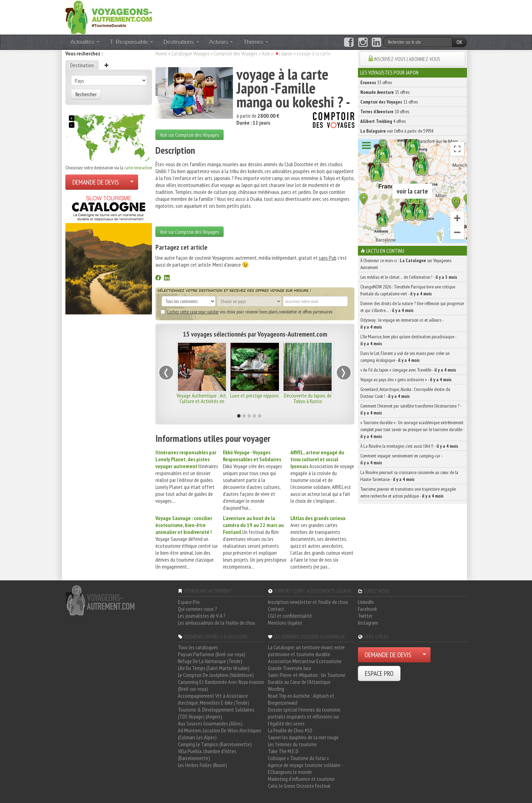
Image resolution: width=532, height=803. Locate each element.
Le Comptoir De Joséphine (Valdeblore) (216, 675)
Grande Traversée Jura (289, 668)
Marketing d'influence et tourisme (301, 779)
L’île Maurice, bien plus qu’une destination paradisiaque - (408, 340)
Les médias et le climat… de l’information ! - (409, 277)
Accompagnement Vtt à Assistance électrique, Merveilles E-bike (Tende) (214, 699)
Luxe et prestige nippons (255, 395)
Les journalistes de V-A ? (202, 616)
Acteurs (221, 42)
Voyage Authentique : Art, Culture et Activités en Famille (202, 401)
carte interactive (138, 168)
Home (161, 53)
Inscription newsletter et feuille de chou (308, 602)
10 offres (385, 111)
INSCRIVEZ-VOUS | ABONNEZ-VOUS (407, 59)
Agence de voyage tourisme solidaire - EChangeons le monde (305, 768)
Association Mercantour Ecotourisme (305, 661)
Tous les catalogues (198, 647)
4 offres (383, 121)
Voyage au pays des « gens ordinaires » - (406, 380)
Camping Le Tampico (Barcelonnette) (215, 744)
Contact (276, 609)
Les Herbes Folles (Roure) (202, 765)
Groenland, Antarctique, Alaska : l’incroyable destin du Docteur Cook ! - (405, 393)
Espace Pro (189, 602)
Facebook (367, 609)
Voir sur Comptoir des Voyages (190, 135)
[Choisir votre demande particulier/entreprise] (132, 182)
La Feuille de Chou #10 (290, 730)
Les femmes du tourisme (292, 744)
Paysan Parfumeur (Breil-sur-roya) (212, 654)
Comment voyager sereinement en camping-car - (401, 459)
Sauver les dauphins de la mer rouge (303, 737)
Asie (266, 53)
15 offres (385, 92)
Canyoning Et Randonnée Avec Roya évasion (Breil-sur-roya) (221, 685)
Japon (287, 53)
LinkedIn (366, 602)
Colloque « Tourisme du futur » (298, 758)
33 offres (376, 82)
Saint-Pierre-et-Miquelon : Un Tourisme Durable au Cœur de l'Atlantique (307, 678)
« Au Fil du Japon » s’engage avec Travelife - (408, 370)
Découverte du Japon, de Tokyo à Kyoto (308, 398)
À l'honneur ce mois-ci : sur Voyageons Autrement (406, 264)
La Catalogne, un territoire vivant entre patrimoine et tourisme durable (306, 651)
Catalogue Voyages (190, 53)
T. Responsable (131, 42)
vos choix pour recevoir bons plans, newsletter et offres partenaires (246, 312)
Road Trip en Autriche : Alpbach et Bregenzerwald (301, 699)
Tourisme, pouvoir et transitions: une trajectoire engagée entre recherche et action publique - (408, 492)
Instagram (368, 623)
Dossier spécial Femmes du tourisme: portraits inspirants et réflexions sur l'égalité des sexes (304, 716)
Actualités (85, 42)
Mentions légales (285, 623)
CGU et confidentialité (290, 616)
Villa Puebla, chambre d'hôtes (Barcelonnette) (207, 755)
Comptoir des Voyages (236, 53)
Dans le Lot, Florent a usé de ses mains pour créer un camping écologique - (405, 357)
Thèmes (256, 42)
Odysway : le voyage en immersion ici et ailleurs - (402, 323)
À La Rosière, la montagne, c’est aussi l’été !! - (409, 446)
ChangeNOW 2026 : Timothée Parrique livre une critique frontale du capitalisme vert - (408, 290)
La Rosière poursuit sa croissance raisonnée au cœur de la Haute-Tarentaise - (409, 476)
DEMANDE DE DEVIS (96, 182)
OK (459, 42)
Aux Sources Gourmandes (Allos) (210, 723)
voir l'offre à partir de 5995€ (397, 131)
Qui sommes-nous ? (197, 609)
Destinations (181, 42)
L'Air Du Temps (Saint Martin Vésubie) (214, 668)
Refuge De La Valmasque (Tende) (210, 661)
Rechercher (86, 94)
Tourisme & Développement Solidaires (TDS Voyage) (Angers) (216, 713)
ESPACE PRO (379, 673)
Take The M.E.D (283, 751)
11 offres (389, 102)
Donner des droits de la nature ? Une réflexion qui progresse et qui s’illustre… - (412, 307)
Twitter (365, 616)
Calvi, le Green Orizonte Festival (299, 786)
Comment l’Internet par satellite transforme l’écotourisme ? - (411, 409)
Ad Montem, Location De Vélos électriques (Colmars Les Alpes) (220, 734)
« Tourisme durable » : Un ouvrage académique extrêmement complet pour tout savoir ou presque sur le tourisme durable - (412, 429)
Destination (82, 65)
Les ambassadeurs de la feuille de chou (217, 623)
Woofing (276, 689)
